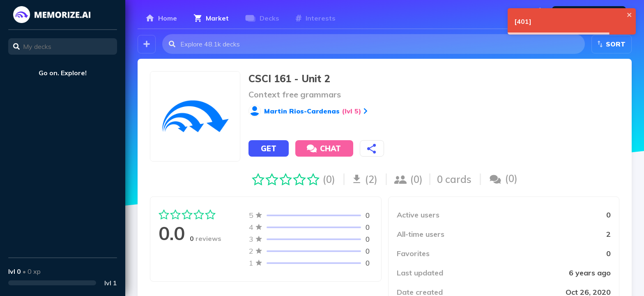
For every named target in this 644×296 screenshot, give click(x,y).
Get (269, 149)
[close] (630, 15)
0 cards (454, 179)
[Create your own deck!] (147, 44)
